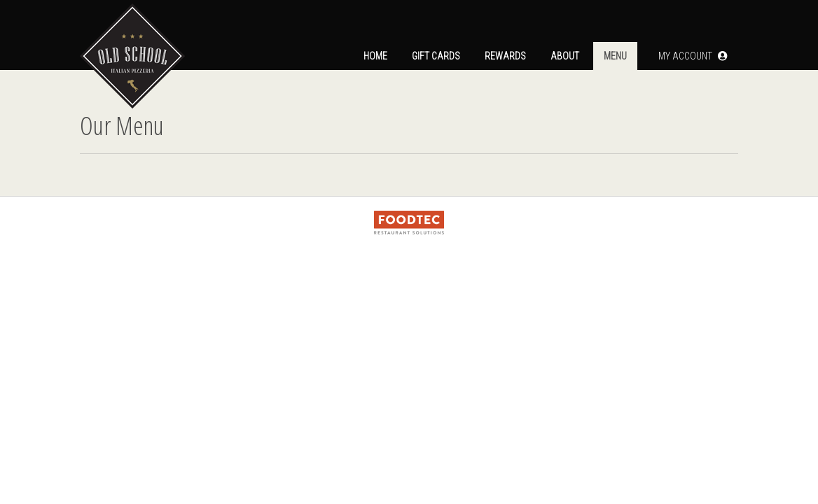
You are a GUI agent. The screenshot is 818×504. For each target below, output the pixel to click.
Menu (615, 56)
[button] (693, 56)
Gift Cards (436, 56)
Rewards (505, 56)
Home (375, 56)
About (565, 56)
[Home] (132, 35)
